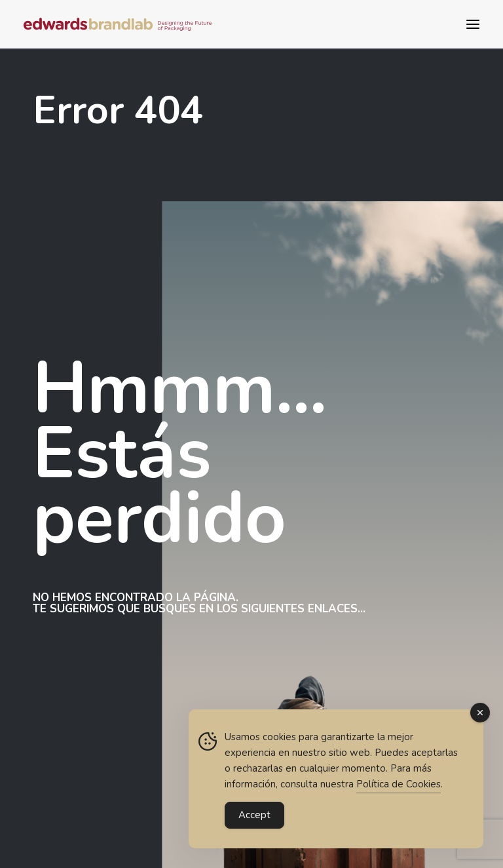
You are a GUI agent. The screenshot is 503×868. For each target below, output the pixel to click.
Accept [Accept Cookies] (254, 816)
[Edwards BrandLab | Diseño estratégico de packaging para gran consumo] (118, 24)
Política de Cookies (399, 785)
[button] (473, 24)
